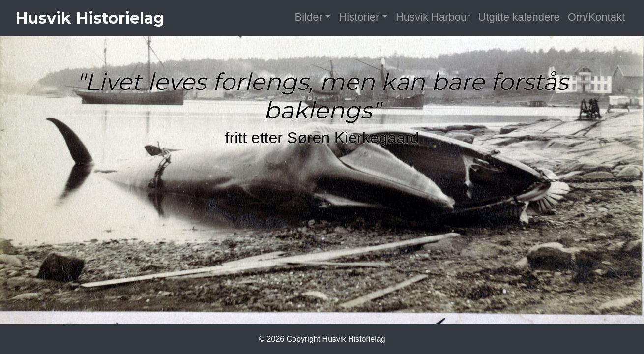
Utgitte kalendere (519, 17)
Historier (359, 17)
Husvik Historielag (90, 18)
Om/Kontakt (596, 17)
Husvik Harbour (433, 17)
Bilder (309, 17)
